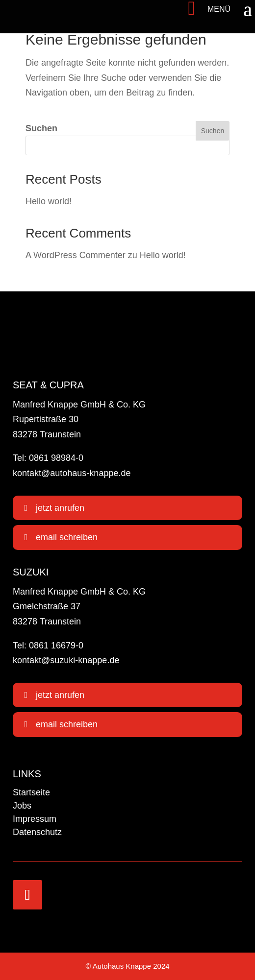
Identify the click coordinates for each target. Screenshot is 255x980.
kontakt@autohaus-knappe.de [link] (72, 473)
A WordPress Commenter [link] (76, 255)
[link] (35, 8)
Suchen (41, 128)
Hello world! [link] (49, 201)
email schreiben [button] (67, 537)
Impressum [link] (35, 819)
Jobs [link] (22, 806)
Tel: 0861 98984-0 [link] (48, 458)
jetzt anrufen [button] (60, 508)
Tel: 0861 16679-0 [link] (48, 645)
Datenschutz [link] (37, 832)
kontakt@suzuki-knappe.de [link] (66, 660)
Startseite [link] (31, 792)
